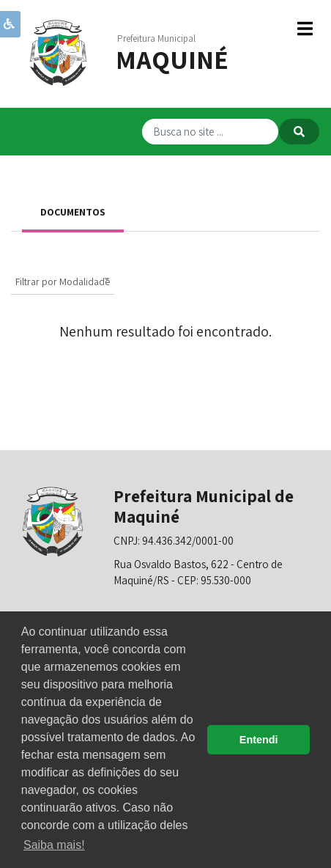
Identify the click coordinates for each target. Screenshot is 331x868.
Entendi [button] (259, 740)
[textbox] (63, 282)
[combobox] (63, 280)
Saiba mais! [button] (54, 845)
